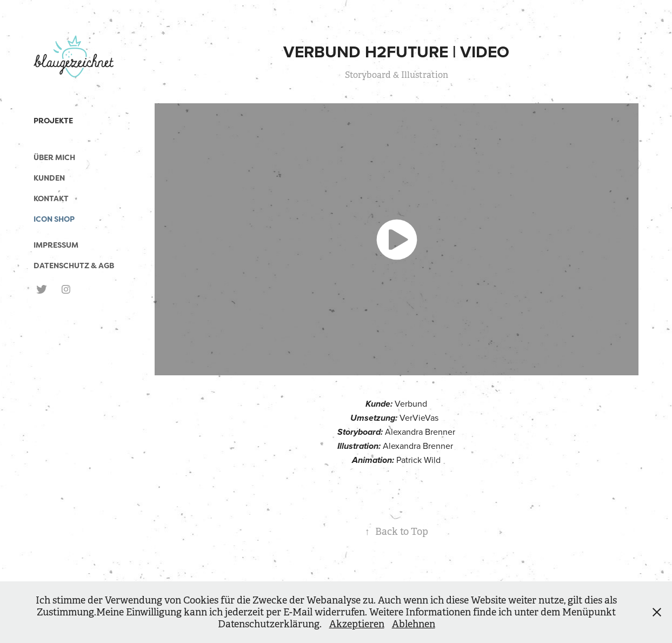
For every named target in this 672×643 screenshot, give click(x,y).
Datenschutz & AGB (74, 266)
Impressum (56, 245)
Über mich (54, 157)
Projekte (53, 121)
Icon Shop (54, 219)
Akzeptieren (357, 624)
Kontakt (51, 198)
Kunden (49, 178)
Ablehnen (414, 624)
